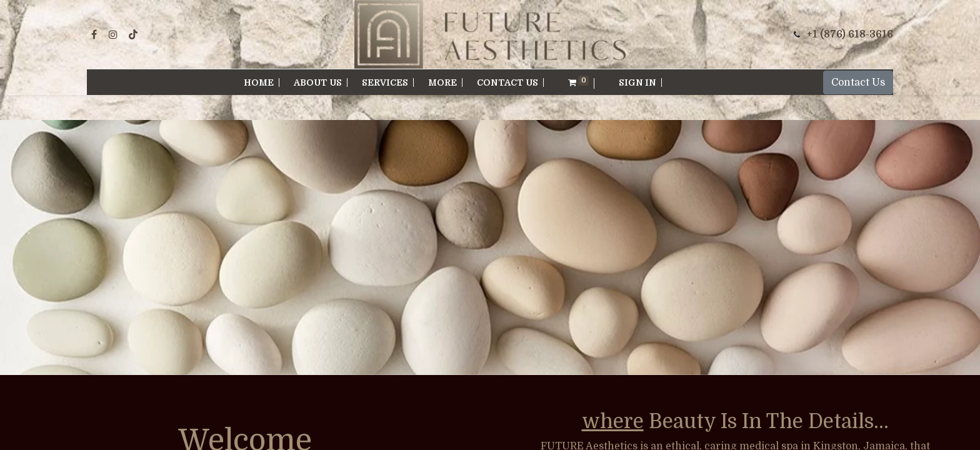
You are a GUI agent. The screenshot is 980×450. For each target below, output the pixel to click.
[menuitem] (259, 82)
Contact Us (858, 82)
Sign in (637, 82)
